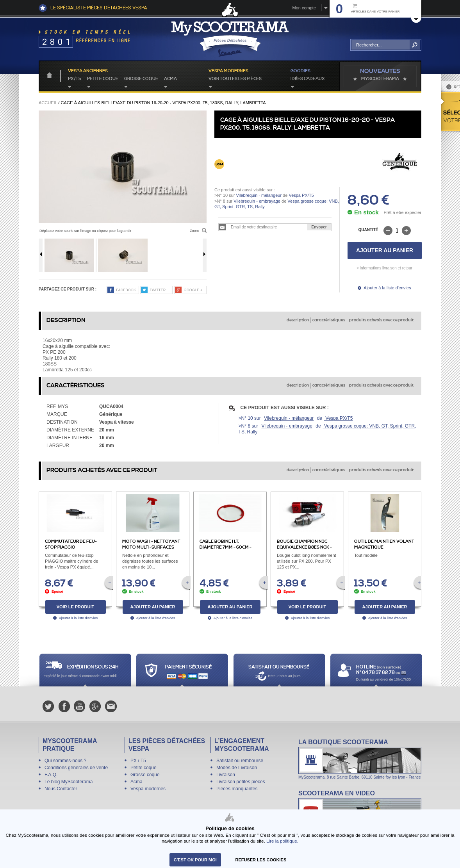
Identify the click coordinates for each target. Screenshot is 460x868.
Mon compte (304, 8)
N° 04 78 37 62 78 (376, 673)
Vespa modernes (148, 789)
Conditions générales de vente (76, 768)
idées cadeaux (308, 79)
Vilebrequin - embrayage (257, 201)
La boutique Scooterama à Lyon (360, 759)
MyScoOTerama (380, 79)
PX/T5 (75, 79)
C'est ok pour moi (195, 860)
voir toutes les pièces (235, 79)
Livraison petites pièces (241, 782)
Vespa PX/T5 (300, 195)
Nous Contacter (61, 789)
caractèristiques (329, 320)
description (298, 320)
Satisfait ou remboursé (240, 761)
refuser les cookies (261, 860)
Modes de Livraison (237, 768)
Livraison (226, 775)
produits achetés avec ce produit (381, 320)
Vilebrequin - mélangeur (259, 195)
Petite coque (103, 79)
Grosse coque (141, 79)
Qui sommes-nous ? (65, 761)
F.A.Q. (51, 775)
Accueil (48, 103)
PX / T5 (138, 761)
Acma (170, 79)
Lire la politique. (282, 841)
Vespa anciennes (88, 71)
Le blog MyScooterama (69, 782)
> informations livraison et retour (384, 268)
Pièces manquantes (237, 789)
